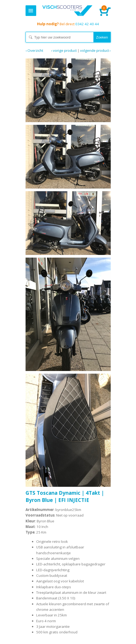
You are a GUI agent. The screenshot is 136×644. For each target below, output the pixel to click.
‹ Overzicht (34, 50)
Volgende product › (95, 50)
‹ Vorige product (64, 50)
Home (67, 11)
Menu (31, 11)
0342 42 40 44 (68, 24)
